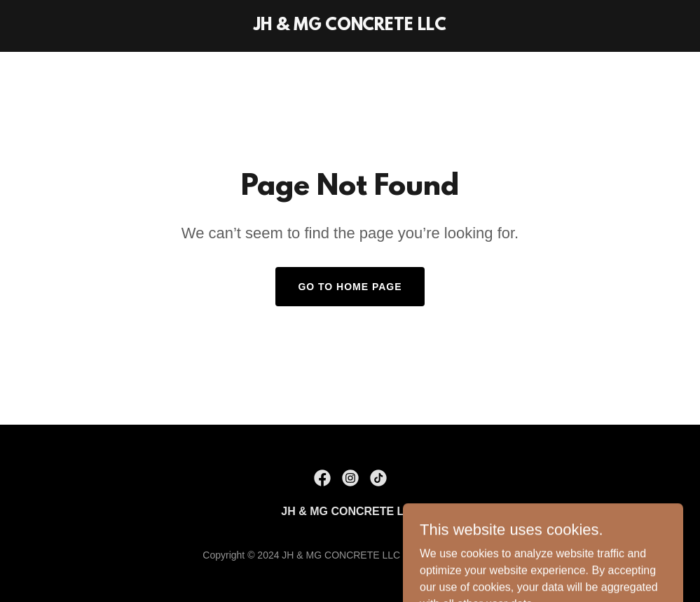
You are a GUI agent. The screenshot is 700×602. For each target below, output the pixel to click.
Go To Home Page (350, 287)
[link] (350, 26)
